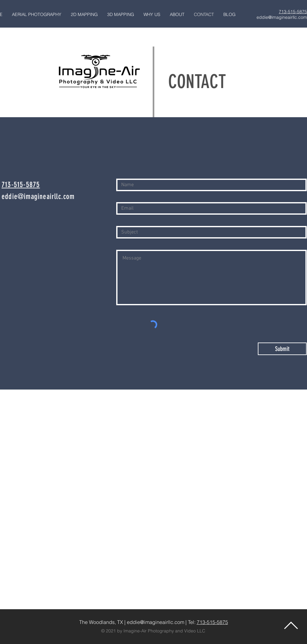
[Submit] (282, 349)
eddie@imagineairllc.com (282, 17)
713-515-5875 (212, 622)
